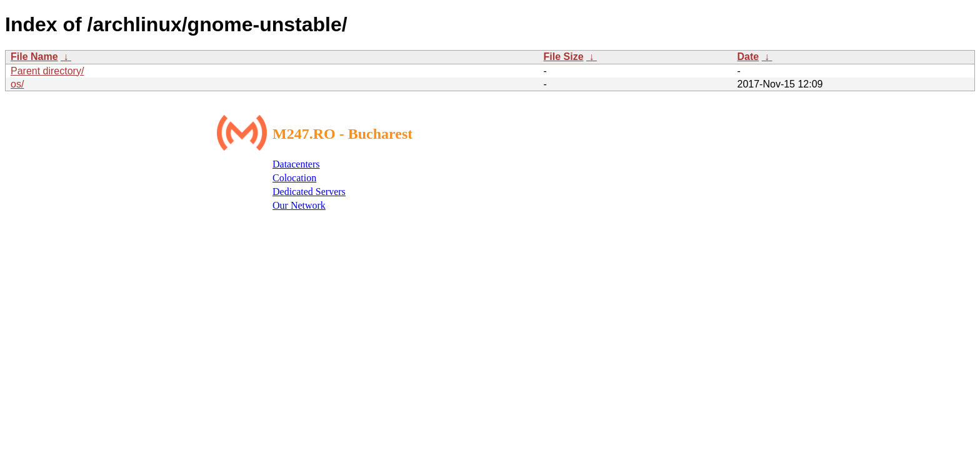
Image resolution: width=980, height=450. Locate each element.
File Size (564, 57)
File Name (34, 57)
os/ (17, 84)
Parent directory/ (47, 71)
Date (748, 57)
